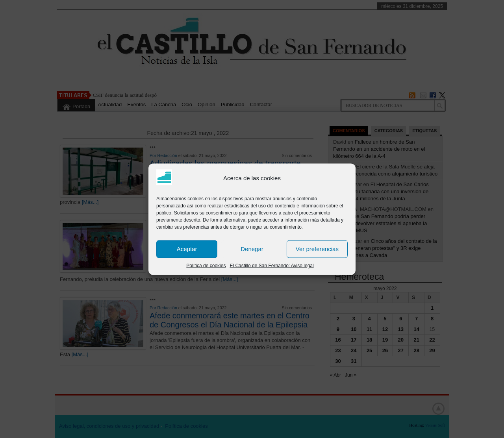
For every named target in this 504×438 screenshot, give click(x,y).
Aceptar (187, 249)
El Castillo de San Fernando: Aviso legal (271, 265)
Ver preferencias (317, 249)
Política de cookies (206, 265)
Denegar (252, 249)
